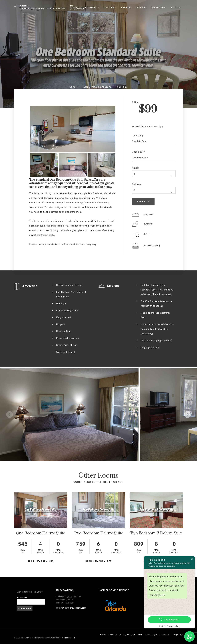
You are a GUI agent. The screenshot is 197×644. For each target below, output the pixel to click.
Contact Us (175, 7)
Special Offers (158, 7)
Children (136, 184)
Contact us (164, 635)
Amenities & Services (98, 87)
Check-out (139, 152)
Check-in (138, 136)
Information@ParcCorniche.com (71, 608)
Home (74, 7)
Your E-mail (22, 597)
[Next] (187, 415)
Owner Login (151, 635)
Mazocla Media (69, 638)
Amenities (142, 7)
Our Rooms (109, 7)
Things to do (178, 635)
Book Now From (41, 561)
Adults (136, 168)
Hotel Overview (89, 7)
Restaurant (127, 7)
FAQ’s (141, 635)
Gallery (122, 87)
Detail (74, 87)
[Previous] (10, 415)
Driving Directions (128, 635)
